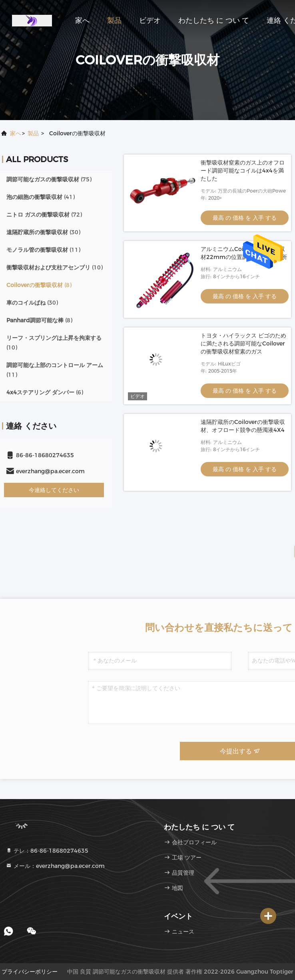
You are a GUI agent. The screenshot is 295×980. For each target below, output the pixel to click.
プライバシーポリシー (30, 972)
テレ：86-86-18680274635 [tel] (47, 851)
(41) (41, 197)
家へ (82, 20)
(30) (43, 232)
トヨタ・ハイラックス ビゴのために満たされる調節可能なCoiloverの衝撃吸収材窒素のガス (243, 343)
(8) (39, 285)
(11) (43, 250)
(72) (44, 215)
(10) (55, 267)
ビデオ (150, 20)
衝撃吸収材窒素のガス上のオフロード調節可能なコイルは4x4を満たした (243, 171)
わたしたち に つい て (214, 20)
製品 (114, 20)
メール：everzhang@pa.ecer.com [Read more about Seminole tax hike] (55, 866)
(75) (49, 179)
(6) (45, 392)
